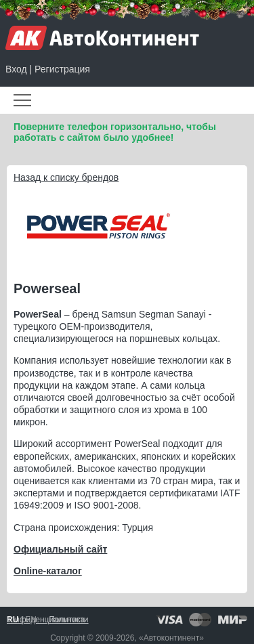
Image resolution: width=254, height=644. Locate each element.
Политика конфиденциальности (48, 620)
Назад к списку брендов (66, 177)
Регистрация (62, 69)
